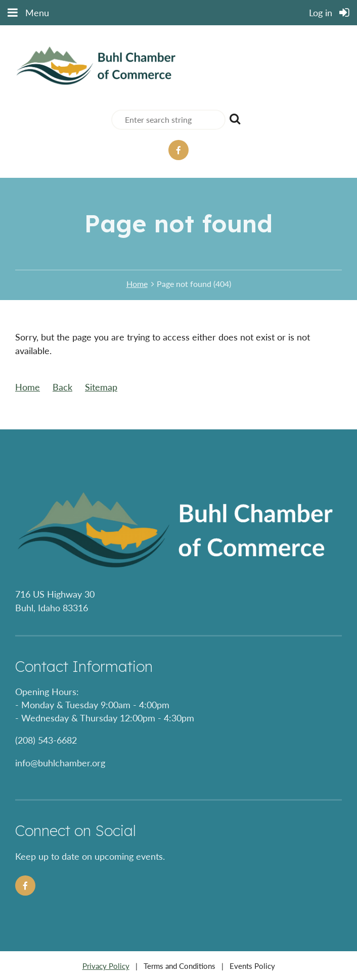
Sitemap (101, 387)
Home (137, 284)
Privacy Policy (106, 966)
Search (235, 119)
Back (62, 387)
